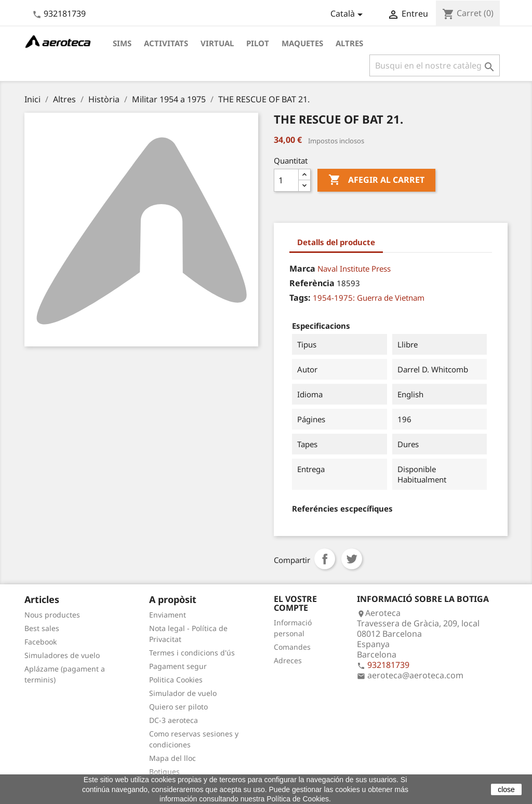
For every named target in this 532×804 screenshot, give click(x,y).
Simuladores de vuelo (62, 655)
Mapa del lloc (172, 758)
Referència (312, 283)
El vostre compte (295, 604)
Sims (122, 43)
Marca (302, 269)
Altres (349, 43)
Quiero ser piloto (178, 707)
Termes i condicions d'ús (192, 653)
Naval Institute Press (354, 269)
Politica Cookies (176, 680)
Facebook (41, 642)
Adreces (288, 660)
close (506, 789)
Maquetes (302, 43)
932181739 (65, 14)
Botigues (164, 772)
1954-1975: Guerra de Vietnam (369, 298)
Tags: (300, 298)
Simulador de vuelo (183, 693)
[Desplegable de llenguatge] (348, 15)
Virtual (217, 43)
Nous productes (52, 615)
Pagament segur (178, 666)
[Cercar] (435, 65)
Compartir (325, 559)
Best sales (42, 628)
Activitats (166, 43)
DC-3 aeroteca (174, 720)
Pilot (258, 43)
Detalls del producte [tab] (336, 242)
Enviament (168, 615)
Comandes (292, 647)
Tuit (352, 559)
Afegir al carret (376, 180)
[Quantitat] (286, 180)
